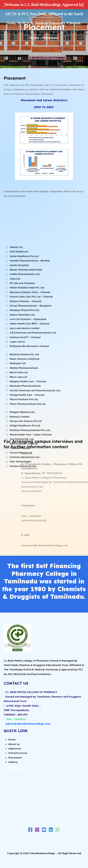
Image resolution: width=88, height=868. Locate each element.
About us (14, 744)
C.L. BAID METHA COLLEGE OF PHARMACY (30, 692)
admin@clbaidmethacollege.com (28, 724)
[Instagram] (37, 830)
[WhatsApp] (58, 830)
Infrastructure (18, 753)
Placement (15, 758)
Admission (15, 749)
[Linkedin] (51, 830)
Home (34, 38)
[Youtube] (44, 830)
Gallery (13, 762)
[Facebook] (30, 830)
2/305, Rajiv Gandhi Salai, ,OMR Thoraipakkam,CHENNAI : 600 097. (22, 710)
